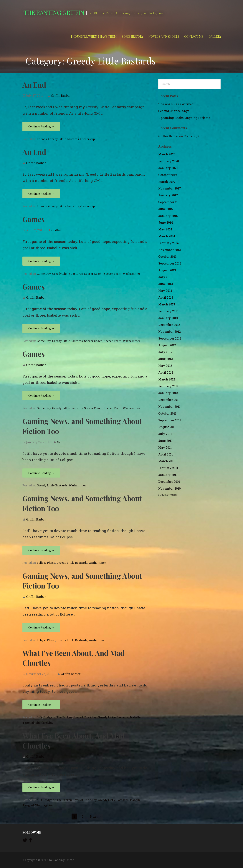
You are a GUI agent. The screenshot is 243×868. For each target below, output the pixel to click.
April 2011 (166, 454)
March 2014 (167, 236)
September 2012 (170, 338)
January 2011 (168, 475)
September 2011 (170, 420)
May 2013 (165, 291)
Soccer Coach (93, 274)
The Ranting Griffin (54, 12)
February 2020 (169, 161)
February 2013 (168, 311)
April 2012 (166, 372)
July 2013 (165, 277)
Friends (42, 139)
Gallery (215, 36)
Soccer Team (113, 274)
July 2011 (165, 434)
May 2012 (165, 366)
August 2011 (167, 427)
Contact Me (194, 36)
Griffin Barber (61, 95)
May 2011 (165, 447)
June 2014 (166, 222)
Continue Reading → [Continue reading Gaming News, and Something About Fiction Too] (41, 473)
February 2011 (168, 468)
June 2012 (166, 359)
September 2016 (170, 202)
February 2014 (168, 243)
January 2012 (168, 393)
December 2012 (169, 325)
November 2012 (170, 331)
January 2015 (168, 216)
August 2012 (167, 345)
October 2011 (167, 413)
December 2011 (169, 400)
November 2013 (170, 250)
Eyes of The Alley (85, 717)
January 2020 (168, 168)
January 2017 (168, 195)
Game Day (44, 274)
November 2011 (169, 406)
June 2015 (166, 209)
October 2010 (167, 495)
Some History (133, 36)
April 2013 (166, 297)
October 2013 (167, 256)
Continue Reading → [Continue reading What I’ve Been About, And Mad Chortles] (41, 705)
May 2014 (165, 229)
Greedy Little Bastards (63, 139)
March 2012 (167, 379)
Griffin (56, 230)
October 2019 (168, 175)
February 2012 (168, 386)
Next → (96, 816)
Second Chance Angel (174, 111)
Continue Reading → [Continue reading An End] (41, 126)
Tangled (28, 723)
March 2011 (166, 461)
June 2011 (165, 441)
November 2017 (170, 188)
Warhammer (132, 274)
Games (34, 219)
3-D (39, 717)
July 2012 (165, 352)
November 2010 (170, 488)
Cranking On (193, 136)
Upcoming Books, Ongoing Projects (184, 118)
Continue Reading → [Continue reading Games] (41, 261)
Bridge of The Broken (58, 717)
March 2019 (167, 182)
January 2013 (168, 318)
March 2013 (167, 304)
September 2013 (170, 263)
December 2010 (169, 482)
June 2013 (166, 284)
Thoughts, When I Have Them (94, 36)
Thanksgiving (44, 723)
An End (34, 85)
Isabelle (135, 717)
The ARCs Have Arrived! (176, 104)
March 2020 (167, 154)
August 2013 (167, 270)
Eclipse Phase (46, 563)
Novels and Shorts (164, 36)
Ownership (88, 139)
